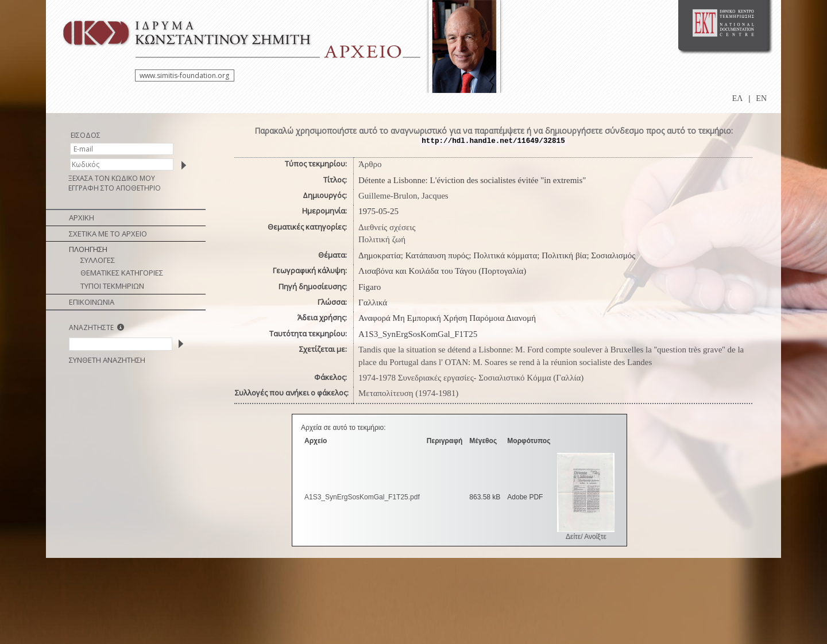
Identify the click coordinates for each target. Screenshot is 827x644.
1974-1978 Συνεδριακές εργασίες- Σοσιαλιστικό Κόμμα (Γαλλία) (471, 378)
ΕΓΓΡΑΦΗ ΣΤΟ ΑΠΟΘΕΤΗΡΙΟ (115, 188)
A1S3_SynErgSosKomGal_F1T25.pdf (362, 497)
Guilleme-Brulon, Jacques (403, 196)
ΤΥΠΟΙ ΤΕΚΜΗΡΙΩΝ (112, 286)
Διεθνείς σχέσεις (387, 227)
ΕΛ (738, 98)
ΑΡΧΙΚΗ (82, 218)
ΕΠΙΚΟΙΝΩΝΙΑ (92, 302)
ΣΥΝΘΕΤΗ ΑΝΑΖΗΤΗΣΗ (107, 360)
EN (761, 98)
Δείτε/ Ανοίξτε (586, 537)
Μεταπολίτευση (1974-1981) (408, 393)
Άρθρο (370, 164)
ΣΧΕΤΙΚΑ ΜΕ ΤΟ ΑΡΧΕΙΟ (108, 234)
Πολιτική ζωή (382, 239)
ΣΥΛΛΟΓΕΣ (98, 260)
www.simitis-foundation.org (184, 75)
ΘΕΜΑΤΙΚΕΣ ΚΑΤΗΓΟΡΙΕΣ (122, 273)
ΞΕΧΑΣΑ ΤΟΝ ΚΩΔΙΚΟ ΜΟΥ (112, 178)
